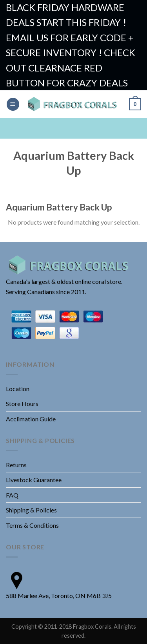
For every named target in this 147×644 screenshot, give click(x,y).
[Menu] (13, 104)
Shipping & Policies (31, 510)
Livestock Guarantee (34, 480)
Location (18, 389)
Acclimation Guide (31, 419)
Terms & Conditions (32, 525)
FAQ (12, 495)
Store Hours (22, 403)
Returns (16, 465)
